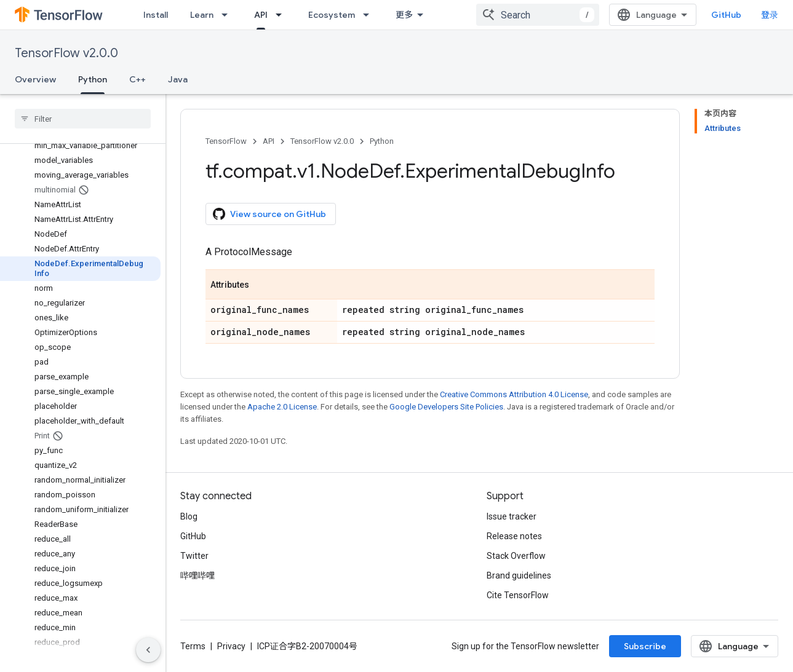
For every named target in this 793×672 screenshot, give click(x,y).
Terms (193, 646)
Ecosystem (332, 15)
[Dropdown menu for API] (282, 15)
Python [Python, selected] (93, 79)
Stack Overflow (516, 556)
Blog (189, 516)
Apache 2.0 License (282, 407)
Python (382, 141)
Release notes (514, 536)
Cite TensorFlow (518, 595)
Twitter (194, 556)
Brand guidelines (519, 575)
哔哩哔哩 (197, 575)
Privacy (231, 646)
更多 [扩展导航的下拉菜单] (404, 15)
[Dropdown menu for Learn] (228, 15)
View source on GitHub (269, 214)
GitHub (726, 15)
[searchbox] (83, 119)
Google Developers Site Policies (446, 407)
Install (156, 15)
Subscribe (645, 646)
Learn (202, 15)
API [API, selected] (261, 15)
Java (178, 79)
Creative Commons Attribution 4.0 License (514, 394)
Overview (35, 79)
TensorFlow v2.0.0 (66, 53)
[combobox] (538, 15)
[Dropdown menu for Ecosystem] (370, 15)
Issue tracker (512, 516)
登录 (770, 15)
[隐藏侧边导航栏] (148, 650)
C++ (137, 79)
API (269, 141)
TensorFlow (226, 141)
